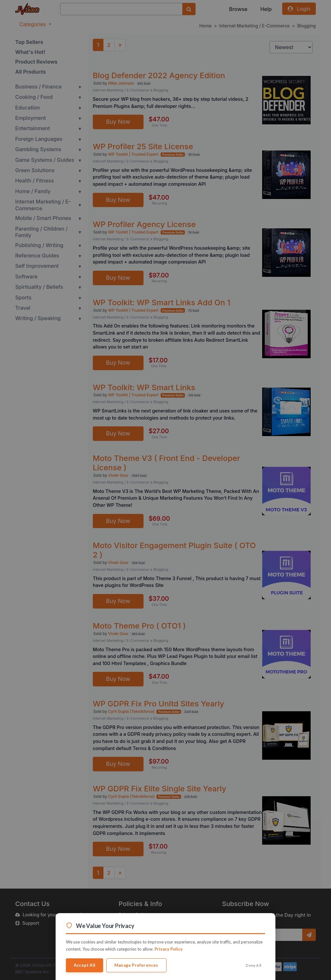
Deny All (253, 965)
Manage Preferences (136, 965)
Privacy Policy (169, 949)
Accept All (85, 965)
